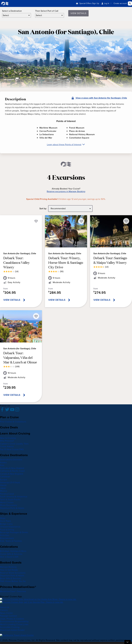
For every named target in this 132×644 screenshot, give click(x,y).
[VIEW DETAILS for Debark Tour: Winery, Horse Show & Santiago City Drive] (66, 300)
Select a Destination (12, 11)
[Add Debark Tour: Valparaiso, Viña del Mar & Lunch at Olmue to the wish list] (36, 316)
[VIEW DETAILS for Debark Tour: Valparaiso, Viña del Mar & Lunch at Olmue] (21, 395)
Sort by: (43, 209)
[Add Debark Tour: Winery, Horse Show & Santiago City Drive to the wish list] (81, 221)
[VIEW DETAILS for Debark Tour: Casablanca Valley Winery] (21, 300)
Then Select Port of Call (47, 11)
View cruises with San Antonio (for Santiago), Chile (99, 98)
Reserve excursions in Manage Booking (66, 192)
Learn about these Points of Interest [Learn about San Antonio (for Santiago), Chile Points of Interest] (66, 144)
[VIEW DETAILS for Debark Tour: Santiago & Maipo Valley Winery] (111, 300)
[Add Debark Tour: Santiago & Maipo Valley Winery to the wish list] (126, 221)
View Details (78, 13)
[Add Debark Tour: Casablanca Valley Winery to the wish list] (36, 221)
